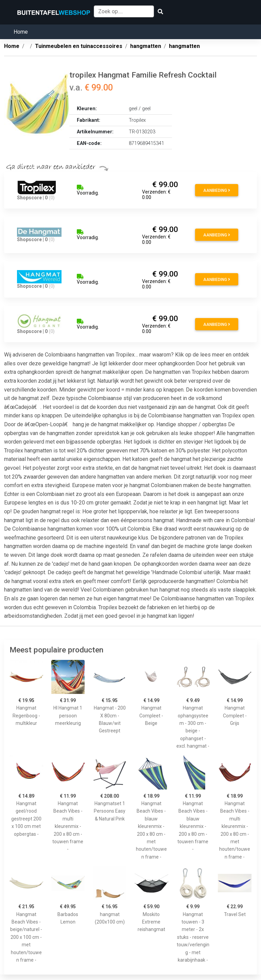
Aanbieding (217, 190)
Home (21, 32)
